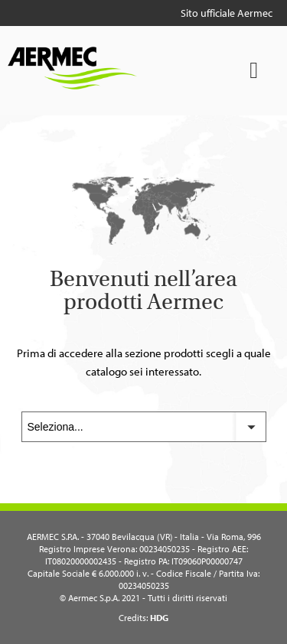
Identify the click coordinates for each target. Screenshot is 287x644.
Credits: (143, 618)
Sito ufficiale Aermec (227, 13)
